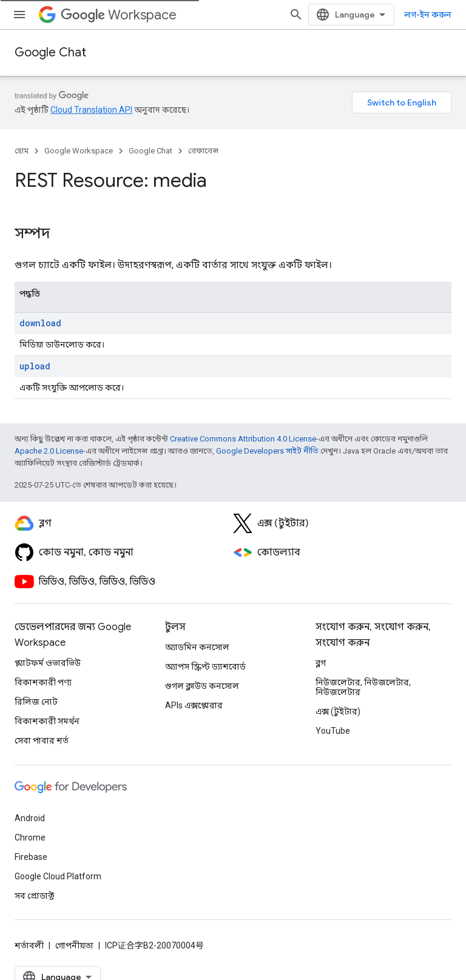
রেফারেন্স (203, 151)
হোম (22, 151)
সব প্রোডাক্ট (34, 896)
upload (35, 366)
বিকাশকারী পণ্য (43, 682)
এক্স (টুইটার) (338, 711)
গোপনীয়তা (74, 945)
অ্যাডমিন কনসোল (197, 647)
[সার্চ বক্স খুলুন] (296, 15)
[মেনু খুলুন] (19, 15)
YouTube (333, 731)
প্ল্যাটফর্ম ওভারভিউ (48, 663)
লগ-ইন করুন (428, 15)
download (40, 323)
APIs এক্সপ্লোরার (194, 705)
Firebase (31, 857)
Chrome (30, 837)
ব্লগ (321, 663)
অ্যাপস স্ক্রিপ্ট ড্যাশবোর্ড (205, 666)
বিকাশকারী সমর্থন (47, 721)
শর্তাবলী (29, 945)
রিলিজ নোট (36, 702)
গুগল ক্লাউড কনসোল (202, 686)
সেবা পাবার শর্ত (42, 740)
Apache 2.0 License (49, 451)
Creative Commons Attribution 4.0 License (243, 439)
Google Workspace (79, 151)
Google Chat (50, 52)
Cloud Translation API (91, 110)
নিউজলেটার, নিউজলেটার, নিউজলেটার (363, 687)
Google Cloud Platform (58, 876)
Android (30, 818)
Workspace (119, 15)
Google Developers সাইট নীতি (267, 451)
